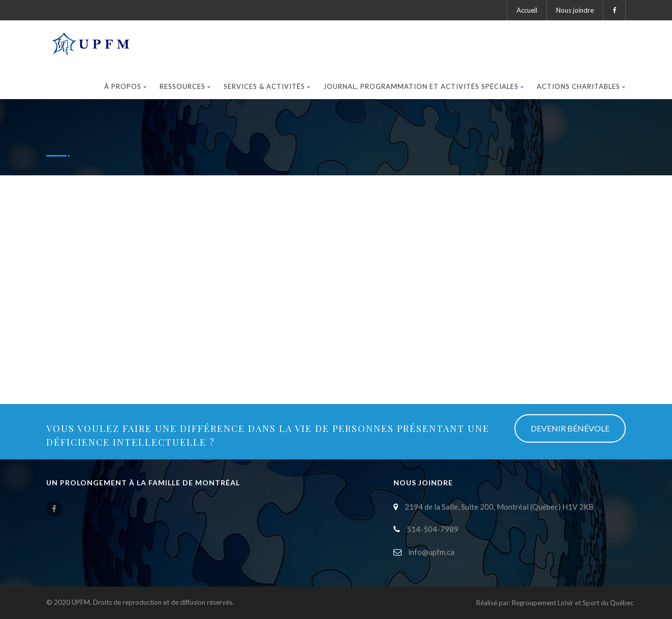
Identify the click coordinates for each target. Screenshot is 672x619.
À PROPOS (126, 86)
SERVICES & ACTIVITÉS (267, 86)
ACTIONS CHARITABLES (581, 86)
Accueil (527, 10)
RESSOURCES (185, 86)
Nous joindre (575, 10)
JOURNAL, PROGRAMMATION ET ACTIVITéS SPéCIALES (424, 86)
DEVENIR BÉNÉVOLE (570, 428)
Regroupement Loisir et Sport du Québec (573, 603)
